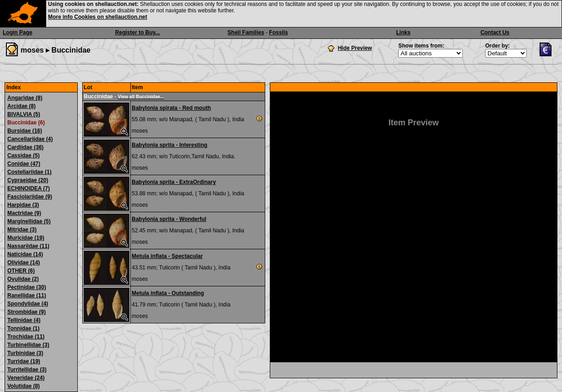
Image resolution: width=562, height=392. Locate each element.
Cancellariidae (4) (30, 139)
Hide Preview (355, 48)
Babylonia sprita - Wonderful (169, 219)
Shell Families (246, 32)
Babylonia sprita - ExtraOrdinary (174, 182)
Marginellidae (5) (29, 221)
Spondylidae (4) (28, 304)
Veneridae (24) (26, 378)
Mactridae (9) (24, 213)
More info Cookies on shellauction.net (98, 17)
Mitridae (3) (22, 230)
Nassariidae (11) (28, 246)
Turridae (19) (24, 361)
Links (403, 32)
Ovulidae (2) (23, 279)
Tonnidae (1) (23, 328)
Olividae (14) (24, 263)
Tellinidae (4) (24, 320)
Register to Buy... (138, 32)
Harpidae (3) (23, 205)
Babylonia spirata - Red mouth (171, 108)
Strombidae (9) (27, 312)
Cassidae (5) (24, 156)
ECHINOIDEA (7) (29, 188)
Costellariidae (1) (29, 172)
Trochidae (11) (26, 337)
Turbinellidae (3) (28, 345)
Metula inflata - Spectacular (167, 256)
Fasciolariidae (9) (30, 197)
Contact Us (495, 32)
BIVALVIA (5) (24, 114)
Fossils (278, 32)
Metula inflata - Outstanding (168, 293)
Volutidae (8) (24, 386)
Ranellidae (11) (27, 295)
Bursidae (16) (25, 131)
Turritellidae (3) (27, 370)
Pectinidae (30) (27, 287)
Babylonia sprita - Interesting (169, 145)
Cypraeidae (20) (28, 180)
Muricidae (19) (26, 238)
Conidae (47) (24, 164)
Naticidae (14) (25, 254)
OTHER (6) (21, 271)
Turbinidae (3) (25, 353)
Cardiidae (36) (25, 147)
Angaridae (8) (25, 98)
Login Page (18, 32)
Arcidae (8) (21, 106)
